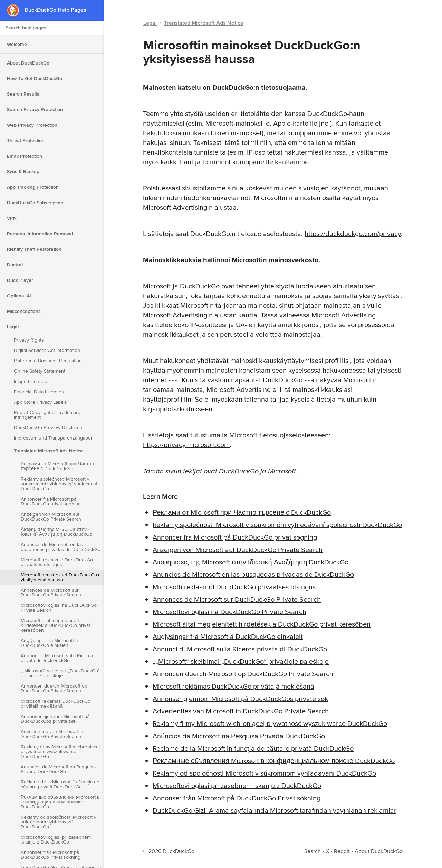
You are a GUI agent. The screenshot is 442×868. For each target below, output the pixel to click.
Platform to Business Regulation (48, 361)
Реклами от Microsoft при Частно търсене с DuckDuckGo (57, 466)
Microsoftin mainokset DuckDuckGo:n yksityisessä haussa (61, 577)
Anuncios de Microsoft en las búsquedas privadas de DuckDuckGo (61, 547)
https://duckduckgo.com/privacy (353, 233)
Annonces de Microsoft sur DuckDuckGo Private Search (51, 592)
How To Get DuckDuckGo (35, 78)
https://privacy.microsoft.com (186, 445)
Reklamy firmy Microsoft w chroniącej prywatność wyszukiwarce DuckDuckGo (60, 751)
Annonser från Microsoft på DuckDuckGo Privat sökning (51, 855)
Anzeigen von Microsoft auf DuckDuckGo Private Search (51, 516)
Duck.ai (15, 265)
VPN (12, 218)
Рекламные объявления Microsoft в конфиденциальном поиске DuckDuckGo (60, 802)
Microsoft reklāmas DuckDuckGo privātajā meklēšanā (56, 703)
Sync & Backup (23, 171)
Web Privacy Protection (32, 125)
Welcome (17, 44)
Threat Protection (26, 140)
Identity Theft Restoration (34, 249)
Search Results (23, 94)
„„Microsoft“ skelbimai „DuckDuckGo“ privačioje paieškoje (60, 673)
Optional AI (19, 296)
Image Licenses (30, 381)
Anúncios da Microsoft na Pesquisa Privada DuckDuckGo (58, 769)
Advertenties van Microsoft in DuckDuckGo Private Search (52, 734)
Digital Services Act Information (47, 350)
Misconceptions (24, 311)
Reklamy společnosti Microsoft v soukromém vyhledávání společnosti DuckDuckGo (60, 484)
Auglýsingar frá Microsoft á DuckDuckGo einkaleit (49, 643)
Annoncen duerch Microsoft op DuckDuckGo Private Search (54, 688)
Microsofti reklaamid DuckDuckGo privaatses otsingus (57, 562)
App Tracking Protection (33, 187)
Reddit (342, 851)
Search (313, 851)
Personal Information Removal (40, 234)
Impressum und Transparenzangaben (54, 438)
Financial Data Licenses (39, 392)
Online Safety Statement (40, 371)
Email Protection (25, 156)
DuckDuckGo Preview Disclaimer (49, 427)
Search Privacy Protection (35, 109)
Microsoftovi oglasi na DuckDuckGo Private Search (59, 608)
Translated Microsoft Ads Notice (48, 451)
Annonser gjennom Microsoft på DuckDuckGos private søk (55, 719)
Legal (13, 327)
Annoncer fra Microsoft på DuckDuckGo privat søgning (51, 501)
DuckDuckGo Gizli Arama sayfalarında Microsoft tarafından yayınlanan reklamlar (275, 810)
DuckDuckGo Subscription (35, 203)
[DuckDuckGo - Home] (16, 10)
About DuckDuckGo (28, 63)
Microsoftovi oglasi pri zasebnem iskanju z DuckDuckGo (56, 839)
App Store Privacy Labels (40, 402)
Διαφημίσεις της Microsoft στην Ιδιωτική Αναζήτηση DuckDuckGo (56, 532)
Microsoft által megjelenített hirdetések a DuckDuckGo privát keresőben (55, 625)
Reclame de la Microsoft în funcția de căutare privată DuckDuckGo (60, 784)
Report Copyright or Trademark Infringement (47, 415)
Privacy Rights (29, 340)
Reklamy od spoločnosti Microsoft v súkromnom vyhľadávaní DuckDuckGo (59, 822)
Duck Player (20, 280)
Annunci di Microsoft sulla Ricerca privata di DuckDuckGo (57, 658)
